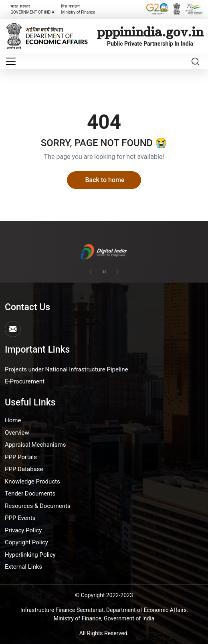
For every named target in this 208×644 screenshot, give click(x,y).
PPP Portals (21, 457)
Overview (17, 433)
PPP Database (24, 469)
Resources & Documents (38, 506)
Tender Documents (30, 494)
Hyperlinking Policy (30, 555)
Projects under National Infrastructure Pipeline (66, 369)
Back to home (105, 180)
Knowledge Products (32, 481)
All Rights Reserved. (104, 633)
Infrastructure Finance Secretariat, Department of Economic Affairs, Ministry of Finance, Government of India (104, 614)
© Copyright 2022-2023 (104, 595)
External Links (23, 567)
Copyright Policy (26, 542)
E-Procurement (25, 381)
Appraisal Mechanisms (35, 445)
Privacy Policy (23, 530)
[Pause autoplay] (104, 272)
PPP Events (20, 518)
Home (13, 420)
